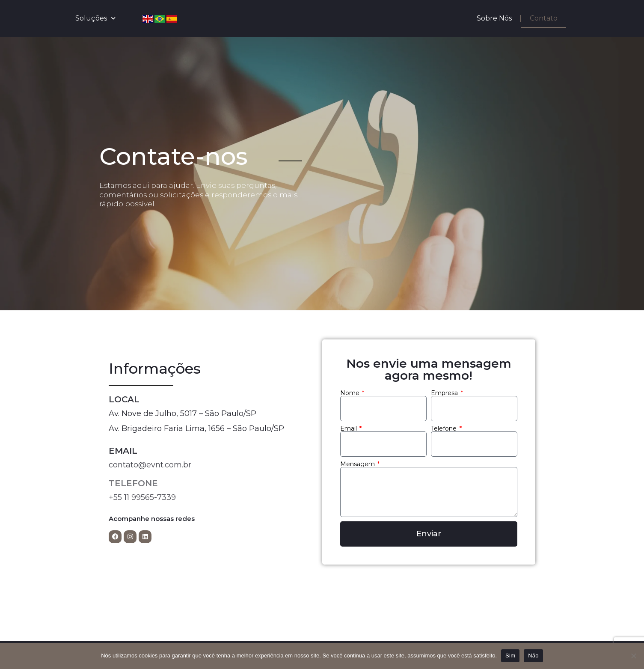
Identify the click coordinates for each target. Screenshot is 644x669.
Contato (544, 18)
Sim (510, 656)
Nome (351, 393)
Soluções (95, 18)
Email (349, 428)
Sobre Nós (494, 18)
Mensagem (358, 464)
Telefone (445, 428)
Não (533, 656)
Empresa (445, 393)
